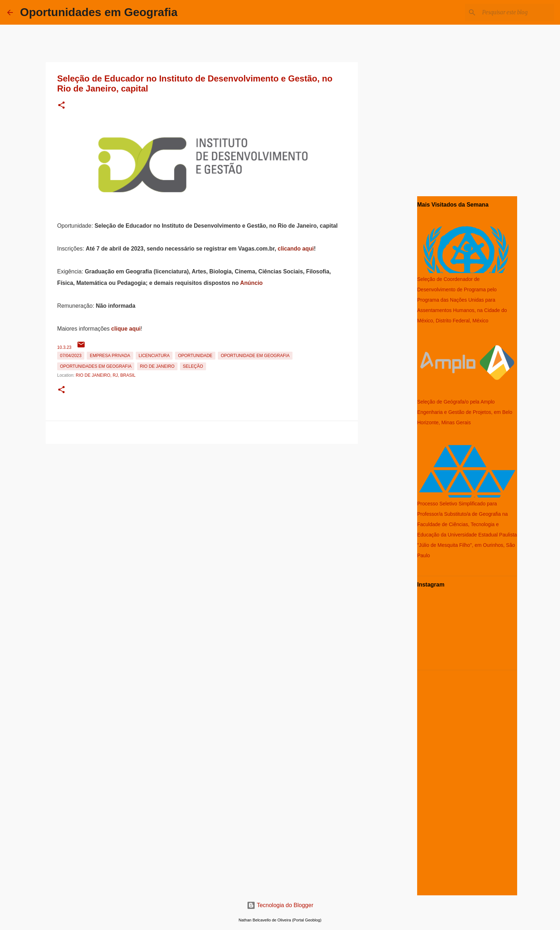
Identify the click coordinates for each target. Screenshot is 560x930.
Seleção (193, 366)
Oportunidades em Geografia (99, 12)
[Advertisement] (202, 497)
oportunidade (195, 356)
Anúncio (251, 283)
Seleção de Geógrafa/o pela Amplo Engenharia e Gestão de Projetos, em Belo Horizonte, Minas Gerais (465, 412)
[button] (61, 106)
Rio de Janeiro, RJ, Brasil (106, 375)
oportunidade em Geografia (255, 356)
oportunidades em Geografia (96, 366)
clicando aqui (296, 249)
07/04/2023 (71, 356)
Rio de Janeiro (157, 366)
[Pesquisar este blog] (517, 13)
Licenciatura (154, 356)
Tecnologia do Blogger (280, 905)
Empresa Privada (110, 356)
